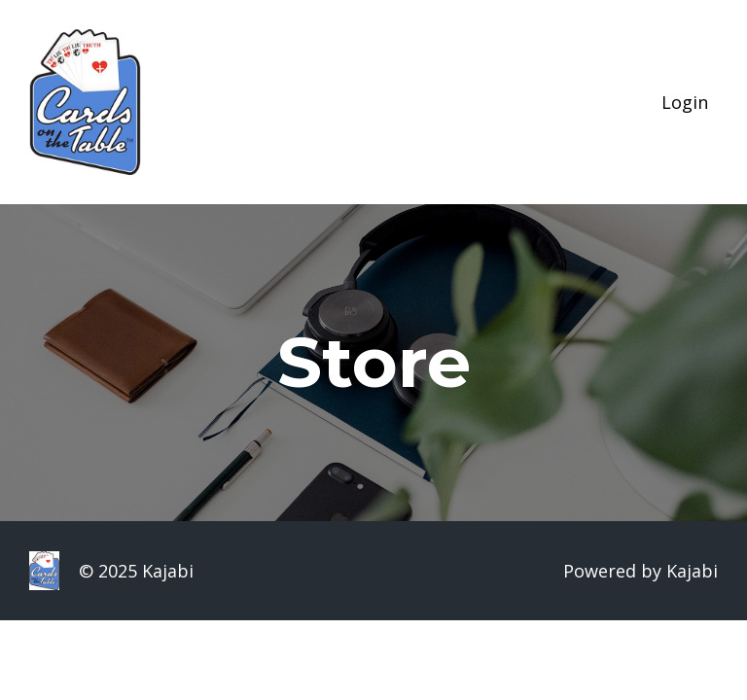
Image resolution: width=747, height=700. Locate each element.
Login (685, 102)
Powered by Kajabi (640, 571)
